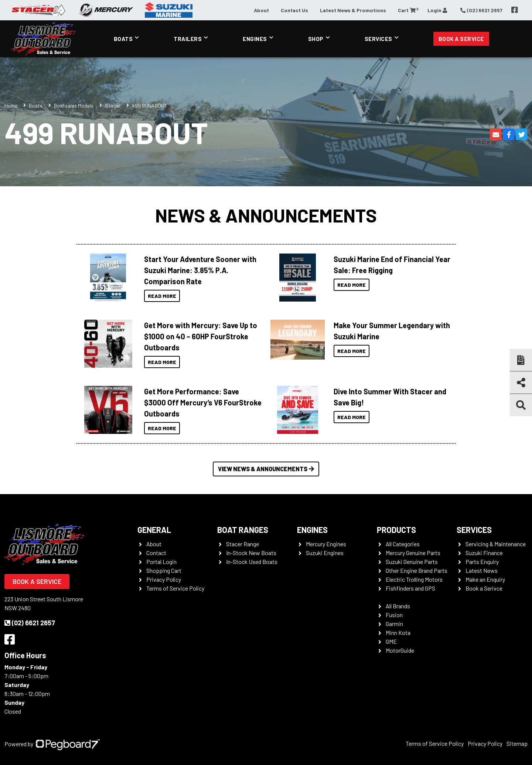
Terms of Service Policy (175, 588)
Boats (123, 39)
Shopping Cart (164, 570)
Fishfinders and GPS (410, 588)
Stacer (113, 106)
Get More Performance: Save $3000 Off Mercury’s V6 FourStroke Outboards (203, 402)
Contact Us (294, 10)
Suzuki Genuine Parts (412, 562)
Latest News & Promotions (353, 10)
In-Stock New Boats (251, 553)
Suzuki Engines (325, 553)
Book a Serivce (484, 588)
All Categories (403, 544)
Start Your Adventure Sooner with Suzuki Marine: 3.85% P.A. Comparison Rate (200, 270)
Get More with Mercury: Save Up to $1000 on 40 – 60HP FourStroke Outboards (201, 336)
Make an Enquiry (485, 579)
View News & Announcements (266, 469)
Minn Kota (398, 633)
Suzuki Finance (484, 553)
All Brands (398, 606)
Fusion (394, 615)
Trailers (188, 39)
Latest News (482, 570)
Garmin (394, 624)
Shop (316, 39)
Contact (156, 553)
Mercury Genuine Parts (413, 553)
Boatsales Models (74, 106)
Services (378, 39)
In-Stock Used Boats (252, 562)
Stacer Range (243, 544)
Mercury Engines (326, 544)
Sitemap (517, 743)
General (154, 530)
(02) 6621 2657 (30, 623)
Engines (255, 39)
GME (391, 641)
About (261, 10)
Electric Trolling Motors (414, 579)
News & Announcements (266, 215)
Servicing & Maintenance (496, 544)
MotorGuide (400, 650)
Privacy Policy (164, 579)
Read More (162, 296)
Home (11, 106)
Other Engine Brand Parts (417, 570)
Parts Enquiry (482, 562)
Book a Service (461, 39)
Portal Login (161, 562)
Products (396, 530)
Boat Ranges (243, 530)
